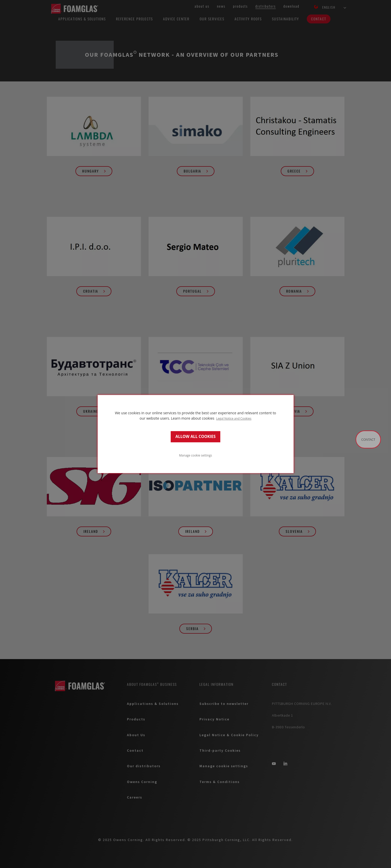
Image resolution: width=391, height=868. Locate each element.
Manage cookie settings (196, 455)
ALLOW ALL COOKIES (196, 437)
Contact (368, 439)
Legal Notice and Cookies (234, 418)
